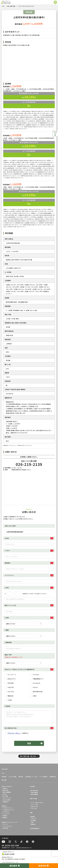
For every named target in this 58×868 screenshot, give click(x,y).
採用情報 (52, 777)
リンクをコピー (55, 132)
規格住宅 (5, 817)
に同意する (17, 734)
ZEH (4, 794)
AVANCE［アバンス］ (8, 810)
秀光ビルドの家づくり (7, 786)
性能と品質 (6, 790)
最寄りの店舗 (34, 798)
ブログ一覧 (34, 808)
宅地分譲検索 (34, 792)
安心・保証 (5, 796)
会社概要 (33, 820)
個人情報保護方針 (35, 828)
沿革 (32, 822)
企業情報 (32, 817)
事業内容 (33, 824)
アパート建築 (43, 777)
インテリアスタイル (7, 826)
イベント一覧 (34, 805)
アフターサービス (7, 798)
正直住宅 (5, 788)
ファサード (5, 824)
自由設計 (5, 816)
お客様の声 (6, 802)
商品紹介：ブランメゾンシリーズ (10, 822)
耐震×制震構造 (7, 792)
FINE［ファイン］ (7, 808)
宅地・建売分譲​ (11, 6)
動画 (31, 812)
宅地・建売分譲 (34, 791)
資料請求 (4, 777)
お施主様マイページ (30, 777)
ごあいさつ (34, 819)
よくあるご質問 (6, 800)
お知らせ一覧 (34, 806)
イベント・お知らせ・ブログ (37, 803)
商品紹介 (4, 806)
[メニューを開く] (55, 2)
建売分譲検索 (34, 794)
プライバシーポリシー (14, 733)
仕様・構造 (5, 828)
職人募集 (4, 780)
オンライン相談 (12, 777)
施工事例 (32, 786)
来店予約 (21, 777)
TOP (3, 6)
